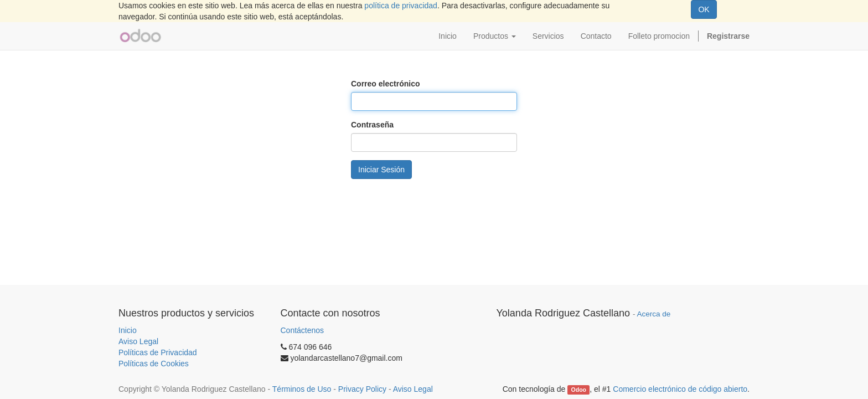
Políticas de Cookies (154, 364)
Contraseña (372, 125)
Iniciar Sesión (381, 170)
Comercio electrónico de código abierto (680, 389)
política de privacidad (401, 6)
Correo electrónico (385, 84)
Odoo (579, 390)
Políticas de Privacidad (158, 352)
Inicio (128, 330)
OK (704, 9)
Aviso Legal (138, 341)
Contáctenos (303, 330)
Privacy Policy (362, 389)
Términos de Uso (302, 389)
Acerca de (654, 314)
